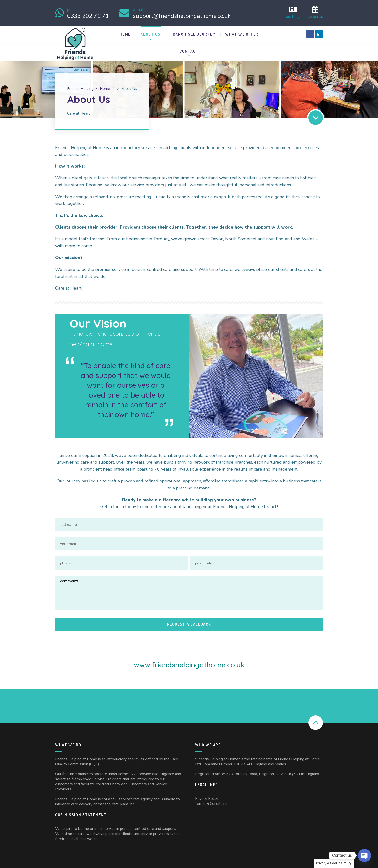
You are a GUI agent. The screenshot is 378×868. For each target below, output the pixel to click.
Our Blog (293, 12)
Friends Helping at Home (108, 854)
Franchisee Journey (193, 32)
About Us (151, 32)
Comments (189, 580)
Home (125, 32)
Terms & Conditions (211, 784)
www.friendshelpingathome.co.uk (189, 645)
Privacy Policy (207, 779)
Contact (189, 49)
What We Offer (242, 32)
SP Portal (315, 12)
